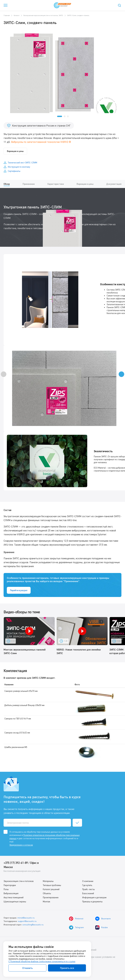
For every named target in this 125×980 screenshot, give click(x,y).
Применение (29, 184)
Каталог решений (51, 889)
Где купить (87, 885)
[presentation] (4, 374)
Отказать (28, 968)
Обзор (7, 184)
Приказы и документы (92, 902)
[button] (60, 116)
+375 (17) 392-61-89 (16, 863)
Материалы (48, 881)
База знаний (88, 893)
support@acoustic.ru (27, 921)
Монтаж (46, 902)
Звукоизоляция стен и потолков (19, 881)
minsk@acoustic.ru (26, 918)
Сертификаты (14, 171)
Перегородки (10, 885)
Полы (6, 889)
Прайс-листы (88, 889)
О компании (88, 881)
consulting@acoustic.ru (33, 925)
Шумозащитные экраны (15, 902)
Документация (114, 184)
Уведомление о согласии (21, 845)
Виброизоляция (11, 893)
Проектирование (51, 897)
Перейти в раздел (19, 590)
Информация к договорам (94, 897)
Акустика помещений (14, 897)
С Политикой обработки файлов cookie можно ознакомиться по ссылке (42, 961)
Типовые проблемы (52, 885)
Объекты (47, 893)
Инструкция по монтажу (19, 167)
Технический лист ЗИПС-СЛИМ (22, 163)
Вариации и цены (15, 151)
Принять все (67, 968)
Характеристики (56, 184)
